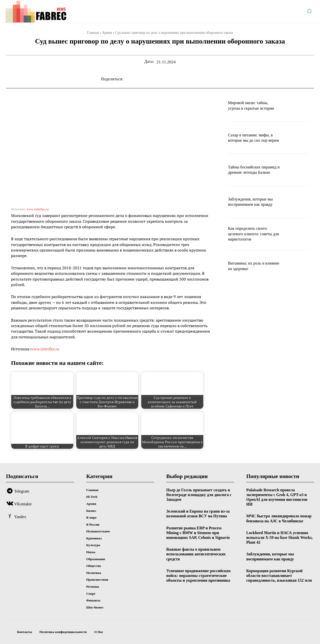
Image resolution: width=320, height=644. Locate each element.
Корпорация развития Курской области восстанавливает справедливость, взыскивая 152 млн (279, 576)
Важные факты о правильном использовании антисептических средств (196, 554)
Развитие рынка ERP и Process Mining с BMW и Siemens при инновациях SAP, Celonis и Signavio (198, 533)
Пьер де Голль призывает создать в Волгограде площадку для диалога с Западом (199, 495)
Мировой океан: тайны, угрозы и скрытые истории (254, 105)
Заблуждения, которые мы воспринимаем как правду (253, 202)
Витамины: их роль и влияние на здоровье (248, 266)
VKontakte (23, 504)
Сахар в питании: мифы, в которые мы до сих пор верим (253, 138)
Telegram (22, 491)
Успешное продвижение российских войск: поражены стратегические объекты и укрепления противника (198, 576)
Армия (107, 33)
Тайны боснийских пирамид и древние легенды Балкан (246, 170)
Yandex (20, 517)
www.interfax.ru (45, 349)
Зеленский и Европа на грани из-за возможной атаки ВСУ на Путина (198, 514)
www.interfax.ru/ (38, 209)
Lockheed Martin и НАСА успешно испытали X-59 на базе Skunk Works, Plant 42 (279, 538)
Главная (93, 33)
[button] (309, 11)
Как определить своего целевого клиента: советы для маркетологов (252, 234)
